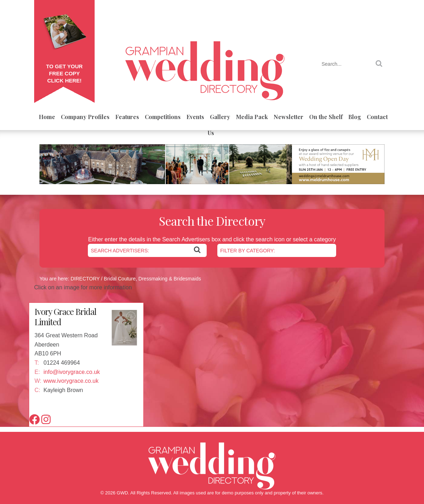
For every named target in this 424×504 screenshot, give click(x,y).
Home (47, 117)
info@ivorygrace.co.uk (72, 372)
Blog (355, 117)
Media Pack (252, 117)
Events (195, 117)
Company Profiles (85, 117)
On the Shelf (326, 117)
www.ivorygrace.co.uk (71, 381)
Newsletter (288, 117)
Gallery (220, 117)
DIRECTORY (85, 279)
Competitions (163, 117)
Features (127, 117)
